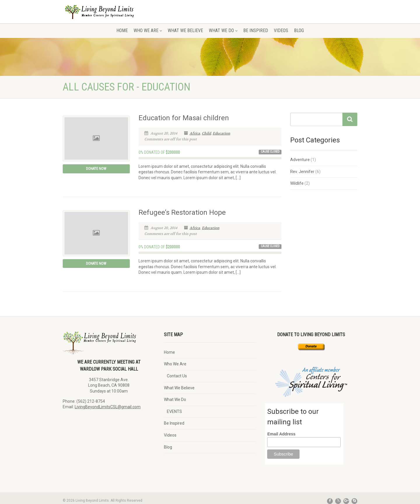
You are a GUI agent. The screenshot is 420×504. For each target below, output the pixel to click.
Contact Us (177, 376)
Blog (299, 30)
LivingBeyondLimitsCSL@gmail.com (108, 407)
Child (206, 133)
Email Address (281, 434)
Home (122, 30)
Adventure (300, 160)
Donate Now (96, 169)
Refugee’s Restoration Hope (182, 212)
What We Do (223, 30)
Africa (195, 133)
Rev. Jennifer (302, 172)
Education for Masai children (184, 118)
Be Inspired (256, 30)
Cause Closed (270, 152)
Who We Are (148, 30)
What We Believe (185, 30)
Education (221, 133)
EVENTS (174, 411)
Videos (281, 30)
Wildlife (297, 183)
